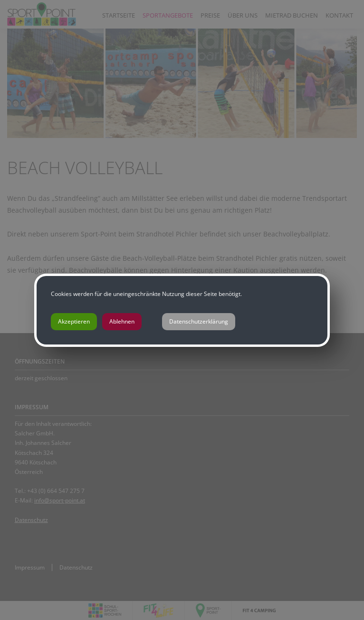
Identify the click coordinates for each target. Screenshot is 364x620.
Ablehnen (122, 321)
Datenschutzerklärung (199, 321)
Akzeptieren (74, 321)
